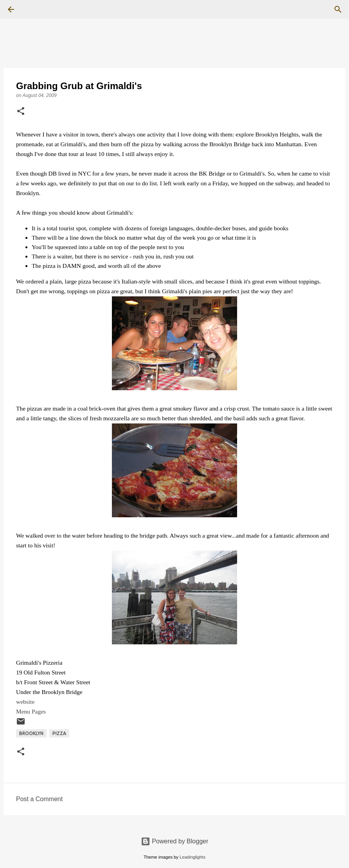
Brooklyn (31, 733)
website (25, 702)
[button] (21, 112)
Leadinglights (192, 857)
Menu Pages (31, 711)
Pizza (59, 733)
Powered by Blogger (175, 841)
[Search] (33, 9)
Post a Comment (39, 799)
